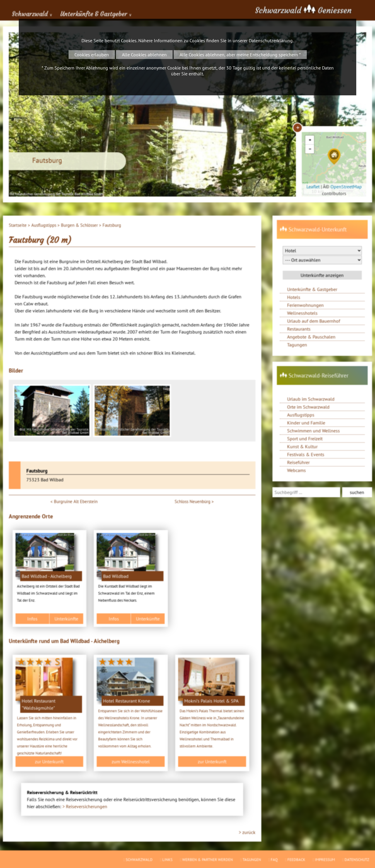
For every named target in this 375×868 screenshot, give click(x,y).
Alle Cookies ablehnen (144, 55)
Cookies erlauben (92, 55)
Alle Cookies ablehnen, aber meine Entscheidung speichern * (240, 55)
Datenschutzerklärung (271, 40)
